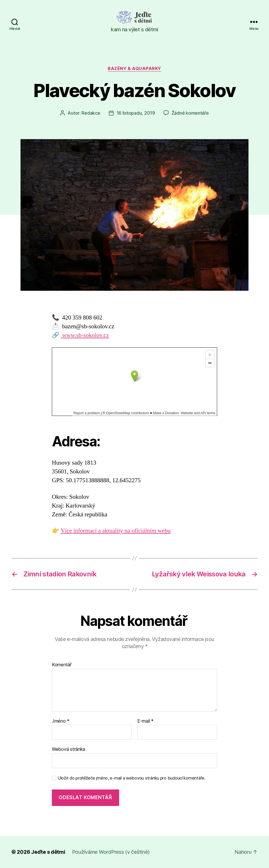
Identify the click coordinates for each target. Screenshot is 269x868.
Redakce (91, 113)
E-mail (145, 721)
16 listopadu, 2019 (136, 113)
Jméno (61, 721)
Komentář (62, 665)
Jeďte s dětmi (48, 852)
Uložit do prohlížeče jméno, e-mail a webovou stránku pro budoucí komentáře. (132, 778)
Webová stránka (69, 749)
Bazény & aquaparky (134, 69)
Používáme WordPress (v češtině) (111, 852)
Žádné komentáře (190, 113)
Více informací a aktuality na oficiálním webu (116, 531)
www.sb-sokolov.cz (85, 335)
